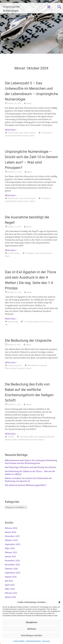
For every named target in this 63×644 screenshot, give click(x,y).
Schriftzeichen (24, 440)
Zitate (17, 253)
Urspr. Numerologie (27, 133)
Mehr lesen (11, 130)
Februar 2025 (11, 552)
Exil (43, 322)
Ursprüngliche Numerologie (17, 136)
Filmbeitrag (13, 133)
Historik (18, 365)
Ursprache (21, 368)
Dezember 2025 (12, 536)
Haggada (42, 437)
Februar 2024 (11, 593)
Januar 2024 (10, 597)
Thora (48, 322)
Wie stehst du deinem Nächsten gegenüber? (26, 485)
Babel (31, 437)
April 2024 (10, 585)
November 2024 (13, 565)
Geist (37, 253)
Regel (7, 256)
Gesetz (43, 253)
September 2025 (13, 544)
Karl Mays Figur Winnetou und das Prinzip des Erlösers (31, 467)
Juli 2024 (9, 581)
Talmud (41, 440)
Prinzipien (46, 198)
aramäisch (24, 437)
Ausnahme (30, 253)
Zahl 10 (32, 201)
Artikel (11, 253)
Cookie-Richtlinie (19, 641)
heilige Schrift (11, 440)
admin (29, 103)
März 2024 (10, 589)
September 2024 (13, 573)
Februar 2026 (11, 528)
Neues (49, 253)
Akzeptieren (31, 622)
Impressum (46, 641)
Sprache (44, 365)
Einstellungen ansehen (32, 635)
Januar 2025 (10, 556)
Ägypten (37, 322)
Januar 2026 (11, 532)
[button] (59, 602)
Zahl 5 (32, 136)
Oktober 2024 (11, 569)
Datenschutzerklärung (33, 641)
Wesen (29, 368)
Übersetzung (10, 368)
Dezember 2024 (12, 561)
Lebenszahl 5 (47, 133)
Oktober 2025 (11, 540)
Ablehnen (32, 629)
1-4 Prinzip (28, 322)
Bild (29, 365)
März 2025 (10, 548)
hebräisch (36, 365)
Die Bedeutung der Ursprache (28, 340)
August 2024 (11, 577)
